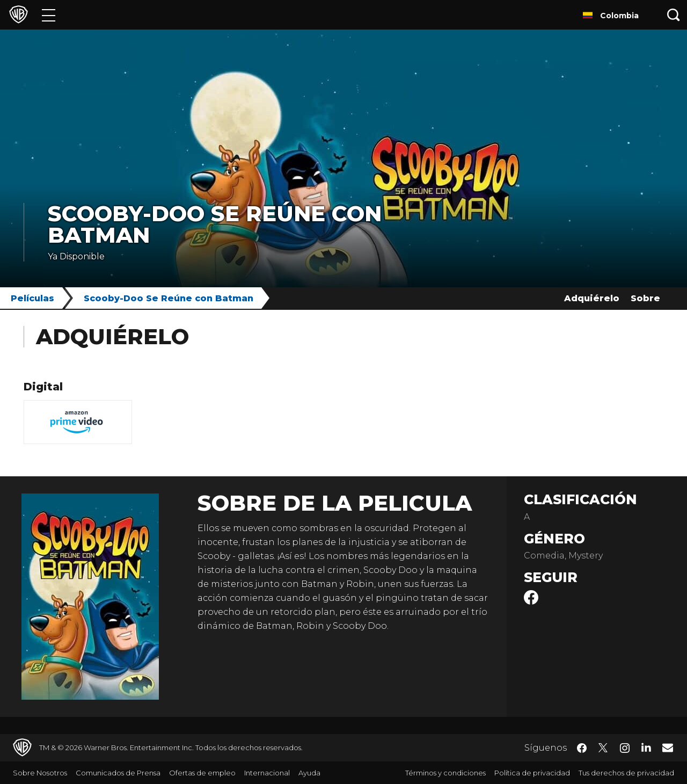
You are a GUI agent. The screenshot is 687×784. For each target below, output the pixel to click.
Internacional (267, 773)
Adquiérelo (592, 298)
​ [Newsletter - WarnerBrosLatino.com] (668, 747)
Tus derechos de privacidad (626, 773)
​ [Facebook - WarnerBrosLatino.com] (582, 748)
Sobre (645, 298)
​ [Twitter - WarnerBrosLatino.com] (603, 748)
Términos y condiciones (445, 773)
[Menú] (49, 15)
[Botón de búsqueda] (674, 15)
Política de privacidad (532, 773)
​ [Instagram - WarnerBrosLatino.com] (625, 748)
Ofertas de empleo (202, 773)
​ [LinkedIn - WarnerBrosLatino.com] (646, 747)
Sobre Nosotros (40, 773)
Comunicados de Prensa (118, 773)
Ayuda (309, 773)
